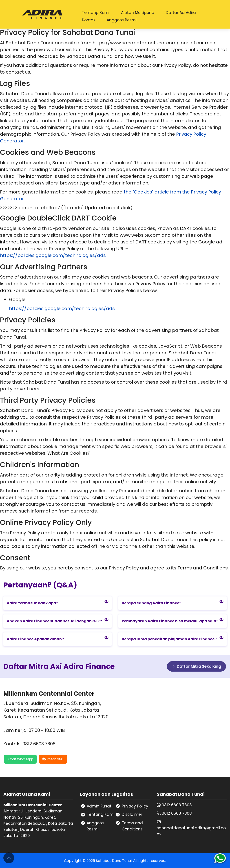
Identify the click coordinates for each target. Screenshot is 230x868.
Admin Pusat (99, 806)
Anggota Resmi (122, 20)
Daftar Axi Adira (181, 13)
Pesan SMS (53, 759)
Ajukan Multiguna (138, 13)
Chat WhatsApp (20, 759)
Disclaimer (132, 814)
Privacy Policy (135, 806)
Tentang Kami (96, 13)
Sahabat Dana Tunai (114, 861)
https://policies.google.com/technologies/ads (53, 255)
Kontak (89, 20)
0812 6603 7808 (177, 805)
